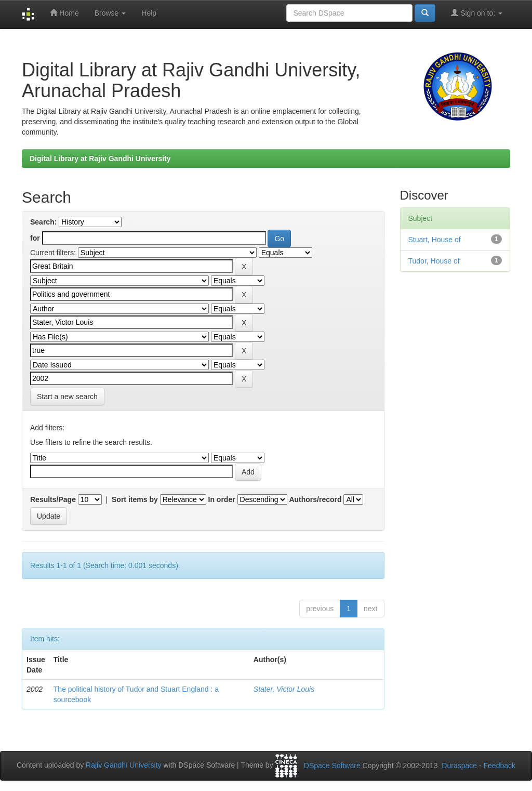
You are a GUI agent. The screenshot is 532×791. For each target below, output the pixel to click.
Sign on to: (477, 13)
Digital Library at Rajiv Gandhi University (100, 159)
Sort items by (135, 499)
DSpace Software (332, 766)
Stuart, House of (435, 240)
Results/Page (53, 499)
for (35, 238)
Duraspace (459, 766)
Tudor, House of (434, 261)
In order (222, 499)
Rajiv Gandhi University (124, 766)
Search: (43, 222)
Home (64, 13)
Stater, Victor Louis (284, 689)
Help (149, 13)
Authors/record (315, 499)
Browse (110, 13)
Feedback (500, 766)
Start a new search (67, 397)
